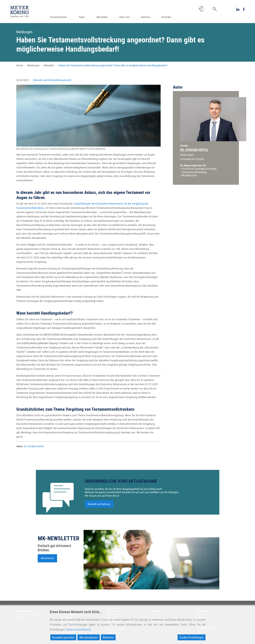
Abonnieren (47, 560)
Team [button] (85, 17)
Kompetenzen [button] (62, 17)
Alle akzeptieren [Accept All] (89, 637)
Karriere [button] (146, 17)
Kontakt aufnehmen (99, 505)
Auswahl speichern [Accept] (63, 637)
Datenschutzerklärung (78, 630)
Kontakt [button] (166, 17)
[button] (201, 9)
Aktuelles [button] (104, 17)
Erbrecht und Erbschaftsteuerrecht (52, 80)
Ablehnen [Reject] (108, 637)
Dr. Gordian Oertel (34, 446)
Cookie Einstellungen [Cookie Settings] (192, 637)
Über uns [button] (126, 17)
